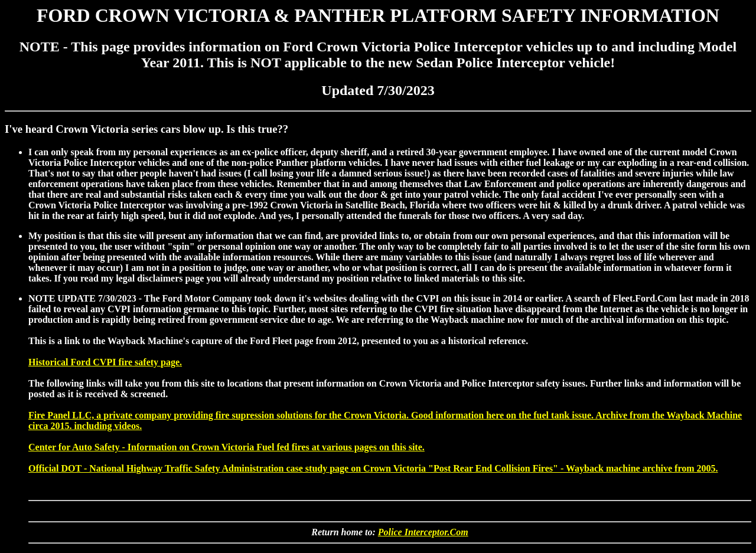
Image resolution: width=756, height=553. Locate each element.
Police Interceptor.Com (423, 532)
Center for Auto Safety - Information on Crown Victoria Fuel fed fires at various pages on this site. (227, 447)
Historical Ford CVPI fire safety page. (105, 362)
